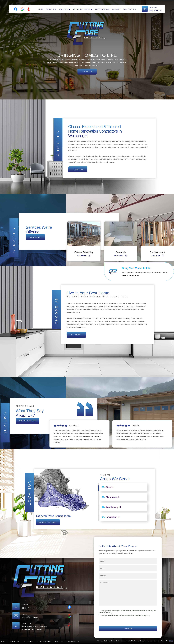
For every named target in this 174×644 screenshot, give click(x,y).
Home (41, 9)
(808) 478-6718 (155, 10)
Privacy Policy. (145, 616)
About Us (51, 9)
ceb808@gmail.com (30, 617)
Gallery (116, 9)
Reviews (5, 423)
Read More (84, 256)
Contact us (130, 9)
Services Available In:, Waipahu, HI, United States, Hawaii (35, 628)
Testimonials (102, 9)
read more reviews (27, 421)
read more (76, 335)
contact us (87, 72)
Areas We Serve (82, 9)
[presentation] (114, 622)
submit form (128, 629)
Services (64, 9)
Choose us (56, 311)
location (29, 493)
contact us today (48, 522)
